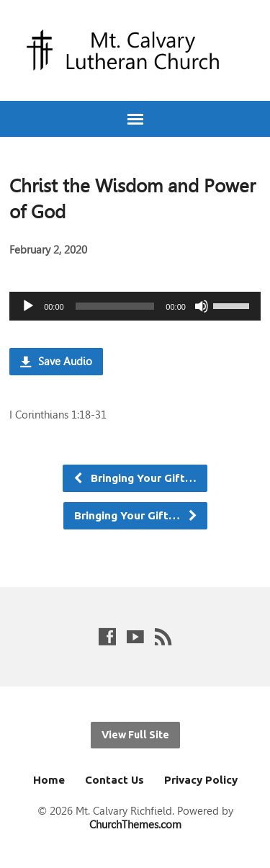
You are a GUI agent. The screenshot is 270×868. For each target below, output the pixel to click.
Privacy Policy (201, 780)
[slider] (115, 306)
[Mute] (202, 306)
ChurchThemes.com (135, 824)
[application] (135, 306)
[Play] (28, 306)
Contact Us (114, 780)
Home (49, 780)
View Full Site (135, 735)
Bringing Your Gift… (135, 478)
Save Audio (56, 361)
